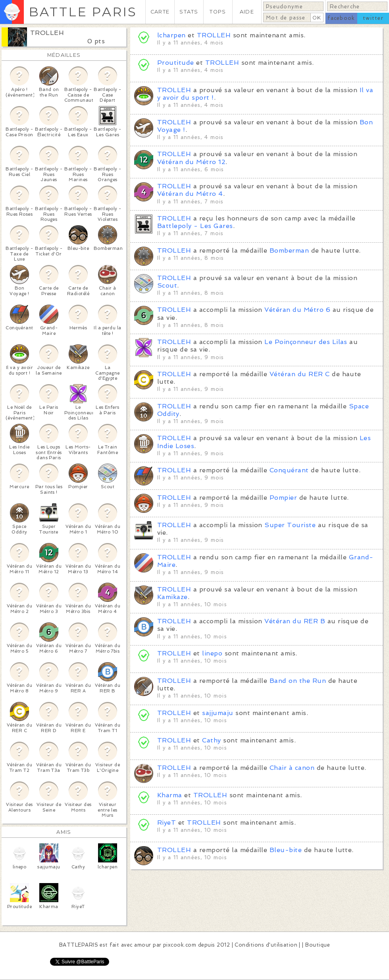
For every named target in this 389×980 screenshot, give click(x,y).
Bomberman (289, 250)
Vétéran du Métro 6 (297, 310)
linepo (212, 653)
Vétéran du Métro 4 (190, 194)
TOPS (218, 12)
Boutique (318, 945)
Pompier (283, 498)
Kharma (170, 795)
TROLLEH (47, 33)
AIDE (247, 12)
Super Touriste (290, 525)
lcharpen (171, 35)
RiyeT (167, 822)
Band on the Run (298, 681)
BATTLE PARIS (83, 12)
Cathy (211, 740)
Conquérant (289, 470)
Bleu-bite (286, 850)
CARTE (160, 12)
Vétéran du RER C (300, 374)
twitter (373, 18)
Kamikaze (172, 597)
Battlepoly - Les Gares (195, 226)
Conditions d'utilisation (266, 945)
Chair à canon (292, 768)
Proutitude (176, 63)
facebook (341, 18)
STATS (189, 12)
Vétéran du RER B (295, 621)
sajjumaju (218, 713)
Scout (167, 285)
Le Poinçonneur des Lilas (306, 342)
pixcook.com (180, 945)
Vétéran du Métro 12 (191, 162)
